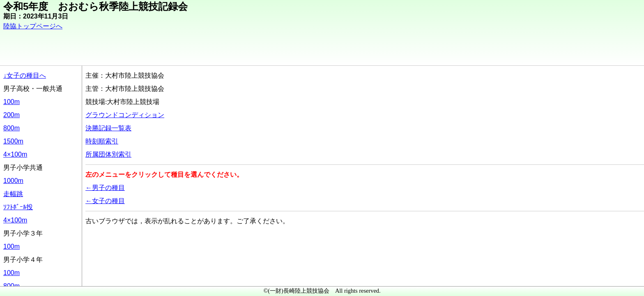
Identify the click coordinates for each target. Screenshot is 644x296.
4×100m (15, 154)
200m (11, 115)
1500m (13, 141)
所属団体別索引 (108, 154)
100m (11, 102)
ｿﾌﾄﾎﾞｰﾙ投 (18, 207)
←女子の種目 (105, 201)
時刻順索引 (102, 141)
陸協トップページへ (33, 26)
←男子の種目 (105, 188)
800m (11, 128)
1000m (13, 181)
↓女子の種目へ (25, 75)
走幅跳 (13, 194)
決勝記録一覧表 (108, 128)
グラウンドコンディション (125, 115)
